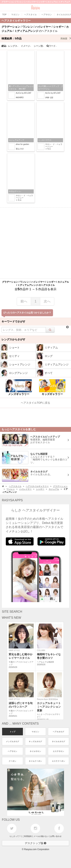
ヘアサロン (12, 751)
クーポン (12, 761)
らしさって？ (15, 836)
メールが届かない (41, 836)
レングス (13, 46)
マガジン (35, 732)
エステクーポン (59, 761)
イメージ (26, 46)
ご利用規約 (27, 836)
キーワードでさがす (13, 321)
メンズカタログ (12, 741)
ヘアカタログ (59, 732)
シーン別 (39, 46)
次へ (47, 301)
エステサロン (59, 751)
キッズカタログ (35, 741)
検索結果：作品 (36, 38)
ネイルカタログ (59, 741)
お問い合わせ (56, 836)
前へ (24, 301)
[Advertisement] (35, 243)
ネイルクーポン (35, 761)
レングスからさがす (13, 339)
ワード (52, 46)
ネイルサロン (35, 751)
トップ (12, 732)
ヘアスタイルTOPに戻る (35, 403)
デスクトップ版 (36, 843)
